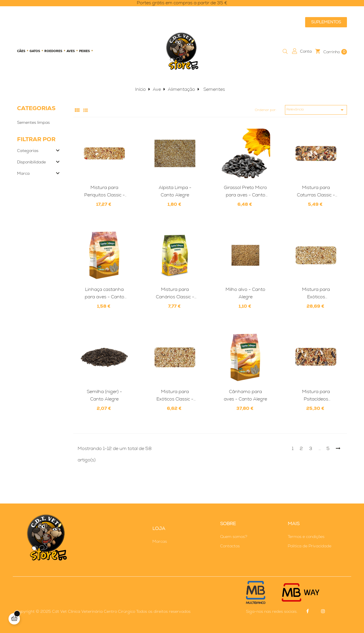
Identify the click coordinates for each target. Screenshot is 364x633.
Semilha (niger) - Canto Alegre (104, 395)
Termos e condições (306, 537)
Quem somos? (234, 537)
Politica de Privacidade (310, 546)
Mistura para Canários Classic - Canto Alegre (175, 293)
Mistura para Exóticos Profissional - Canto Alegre (316, 293)
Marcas (160, 541)
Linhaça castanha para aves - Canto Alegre (105, 293)
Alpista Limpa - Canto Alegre (175, 191)
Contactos (230, 546)
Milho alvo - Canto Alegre (245, 293)
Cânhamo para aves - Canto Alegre (245, 395)
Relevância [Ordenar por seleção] (316, 110)
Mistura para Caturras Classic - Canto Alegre (316, 192)
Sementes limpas (33, 122)
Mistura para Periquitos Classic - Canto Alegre (105, 192)
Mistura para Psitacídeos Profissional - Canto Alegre (316, 396)
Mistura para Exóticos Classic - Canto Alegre (175, 396)
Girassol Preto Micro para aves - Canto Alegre (245, 192)
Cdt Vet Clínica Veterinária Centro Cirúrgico (94, 611)
